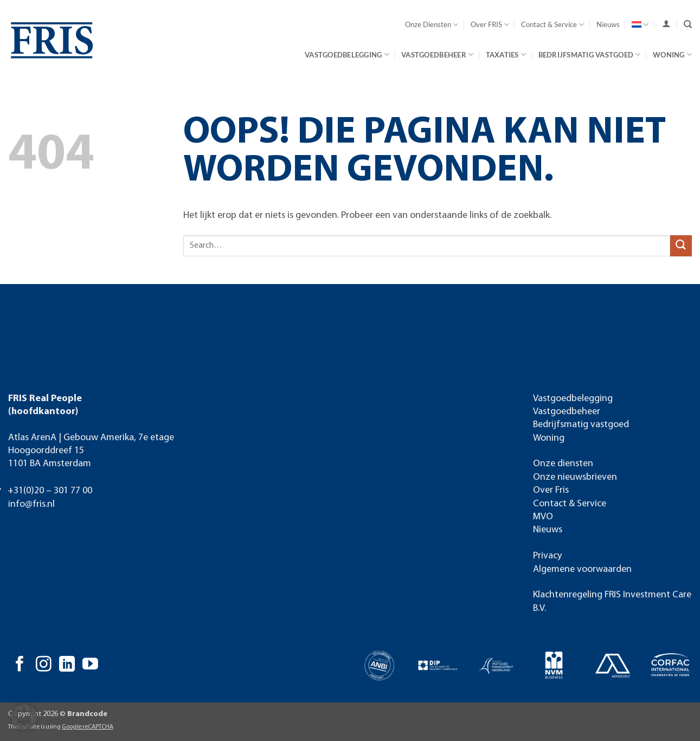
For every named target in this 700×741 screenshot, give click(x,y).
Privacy (547, 556)
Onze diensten (563, 464)
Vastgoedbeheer (437, 54)
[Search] (688, 24)
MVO (543, 517)
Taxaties (506, 54)
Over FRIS (490, 25)
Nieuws (608, 24)
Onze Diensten (432, 25)
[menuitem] (640, 25)
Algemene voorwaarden (582, 569)
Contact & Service (553, 25)
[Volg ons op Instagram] (44, 665)
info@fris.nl (31, 504)
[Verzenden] (681, 246)
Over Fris (551, 490)
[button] (24, 717)
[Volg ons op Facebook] (20, 665)
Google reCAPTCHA (88, 727)
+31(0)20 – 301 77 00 (50, 491)
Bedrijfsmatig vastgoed (590, 54)
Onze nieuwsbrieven (575, 477)
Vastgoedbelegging (347, 54)
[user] (666, 24)
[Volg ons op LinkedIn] (67, 665)
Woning (672, 54)
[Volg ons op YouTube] (90, 665)
